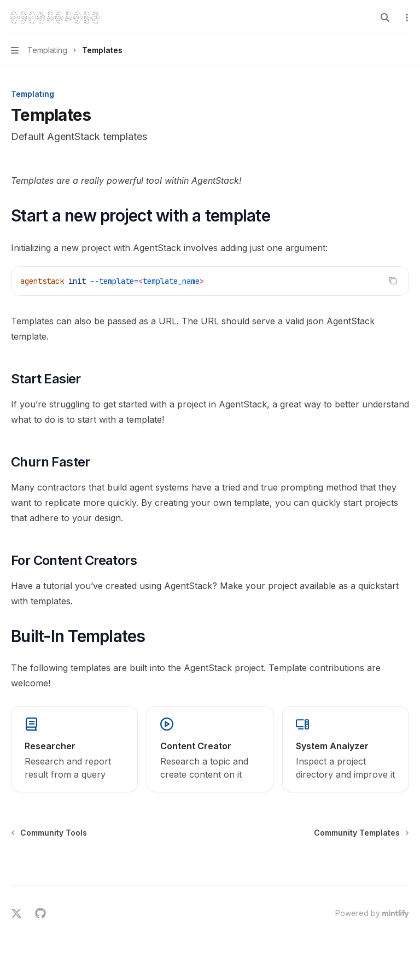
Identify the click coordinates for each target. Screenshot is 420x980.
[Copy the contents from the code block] (393, 281)
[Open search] (385, 17)
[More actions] (406, 17)
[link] (74, 749)
